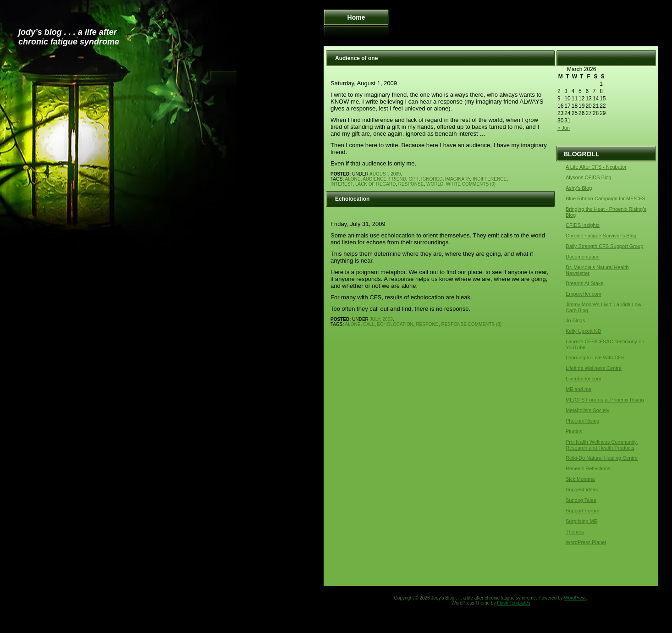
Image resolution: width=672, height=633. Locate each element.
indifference (490, 179)
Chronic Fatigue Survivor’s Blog (601, 236)
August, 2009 (385, 174)
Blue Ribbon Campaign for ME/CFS (606, 198)
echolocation (395, 324)
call (369, 324)
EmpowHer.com (584, 294)
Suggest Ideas (582, 490)
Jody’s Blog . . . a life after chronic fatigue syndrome (69, 37)
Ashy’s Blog (579, 188)
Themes (575, 532)
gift (413, 179)
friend (398, 179)
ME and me (578, 389)
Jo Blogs (575, 320)
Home (356, 17)
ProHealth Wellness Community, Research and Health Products (602, 445)
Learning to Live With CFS (595, 358)
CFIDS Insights (583, 225)
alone (353, 179)
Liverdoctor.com (584, 379)
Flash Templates (514, 603)
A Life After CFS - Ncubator (596, 167)
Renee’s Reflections (588, 468)
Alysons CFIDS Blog (589, 177)
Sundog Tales (581, 500)
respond (427, 324)
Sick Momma (580, 479)
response (411, 184)
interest (342, 184)
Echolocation (352, 199)
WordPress (575, 598)
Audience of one (356, 58)
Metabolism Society (587, 410)
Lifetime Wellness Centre (594, 368)
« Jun (564, 128)
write (453, 184)
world (435, 184)
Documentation (583, 257)
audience (375, 179)
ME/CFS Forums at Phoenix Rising (605, 400)
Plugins (574, 431)
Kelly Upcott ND (584, 331)
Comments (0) (479, 184)
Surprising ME (581, 521)
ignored (432, 179)
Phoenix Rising (582, 421)
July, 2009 (381, 319)
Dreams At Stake (585, 283)
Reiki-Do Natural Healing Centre (602, 458)
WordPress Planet (586, 542)
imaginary (458, 179)
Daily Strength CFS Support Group (604, 246)
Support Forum (582, 511)
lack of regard (375, 184)
